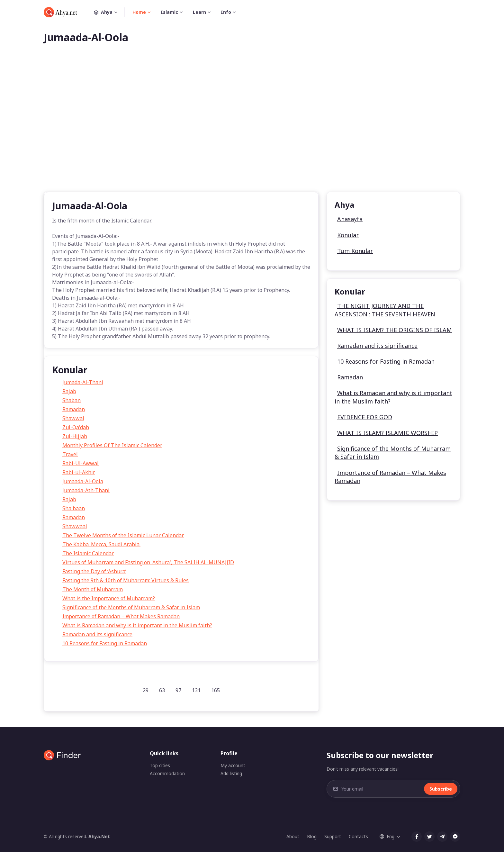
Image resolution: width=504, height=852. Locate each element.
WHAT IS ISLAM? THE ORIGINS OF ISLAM (395, 330)
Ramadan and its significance (97, 634)
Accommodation (167, 773)
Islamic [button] (169, 12)
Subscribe (441, 789)
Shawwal (73, 418)
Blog (312, 836)
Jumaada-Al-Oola (83, 481)
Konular (348, 235)
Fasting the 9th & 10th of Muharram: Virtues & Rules (126, 580)
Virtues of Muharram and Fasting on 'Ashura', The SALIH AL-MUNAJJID (148, 562)
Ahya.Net (99, 836)
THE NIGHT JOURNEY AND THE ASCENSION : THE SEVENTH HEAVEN (385, 310)
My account (233, 765)
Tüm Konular (355, 251)
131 (196, 690)
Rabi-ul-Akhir (79, 472)
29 (146, 690)
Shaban (72, 400)
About (293, 836)
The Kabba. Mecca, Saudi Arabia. (101, 544)
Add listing (231, 773)
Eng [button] (387, 836)
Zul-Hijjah (75, 436)
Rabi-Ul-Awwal (81, 463)
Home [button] (139, 12)
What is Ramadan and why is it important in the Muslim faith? (137, 625)
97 (178, 690)
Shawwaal (75, 526)
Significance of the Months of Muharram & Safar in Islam (131, 607)
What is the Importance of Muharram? (109, 598)
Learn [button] (199, 12)
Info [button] (226, 12)
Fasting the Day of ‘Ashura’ (94, 571)
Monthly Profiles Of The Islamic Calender (112, 445)
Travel (70, 454)
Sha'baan (74, 508)
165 (216, 690)
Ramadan (74, 409)
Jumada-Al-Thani (83, 382)
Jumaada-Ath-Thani (86, 490)
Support (333, 836)
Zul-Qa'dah (76, 427)
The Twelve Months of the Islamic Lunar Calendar (123, 535)
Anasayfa (350, 219)
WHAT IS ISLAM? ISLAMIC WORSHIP (387, 433)
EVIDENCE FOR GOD (365, 417)
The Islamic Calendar (88, 553)
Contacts (358, 836)
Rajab (69, 391)
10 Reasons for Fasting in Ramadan (105, 643)
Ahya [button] (109, 12)
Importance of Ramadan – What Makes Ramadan (121, 616)
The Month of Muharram (93, 589)
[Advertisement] (252, 128)
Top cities (160, 765)
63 (162, 690)
